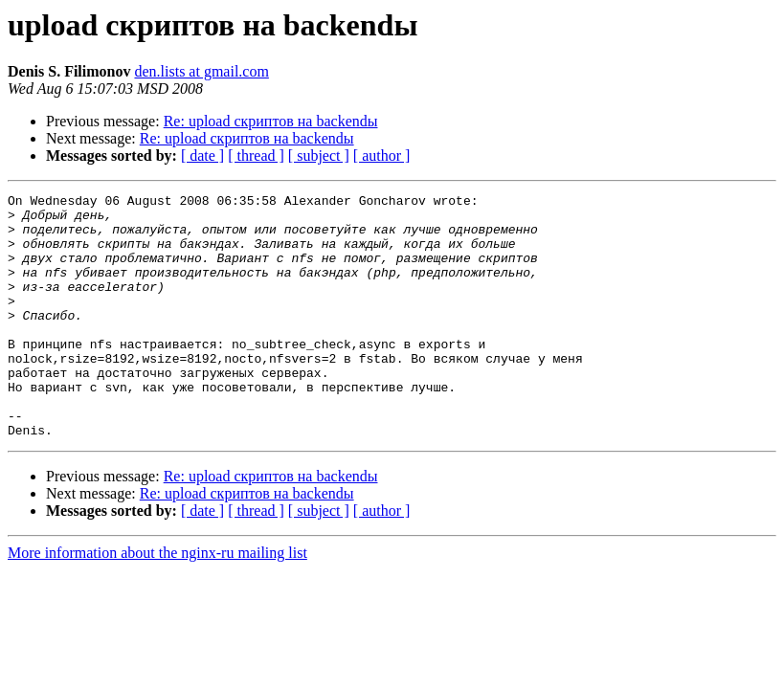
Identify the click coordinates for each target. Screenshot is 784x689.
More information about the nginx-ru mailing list (157, 601)
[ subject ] (319, 156)
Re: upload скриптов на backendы (271, 121)
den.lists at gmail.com (201, 71)
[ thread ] (256, 156)
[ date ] (202, 156)
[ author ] (382, 156)
